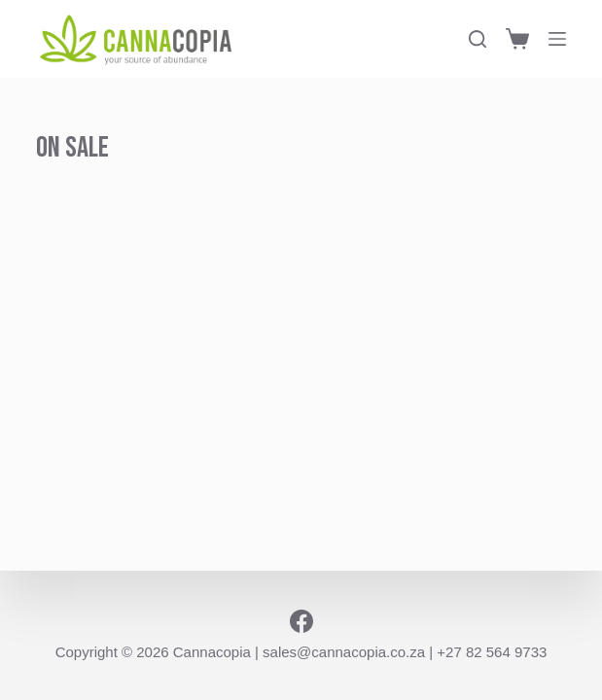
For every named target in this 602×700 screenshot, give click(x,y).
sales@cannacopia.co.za (344, 652)
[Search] (478, 39)
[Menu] (557, 39)
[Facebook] (301, 621)
